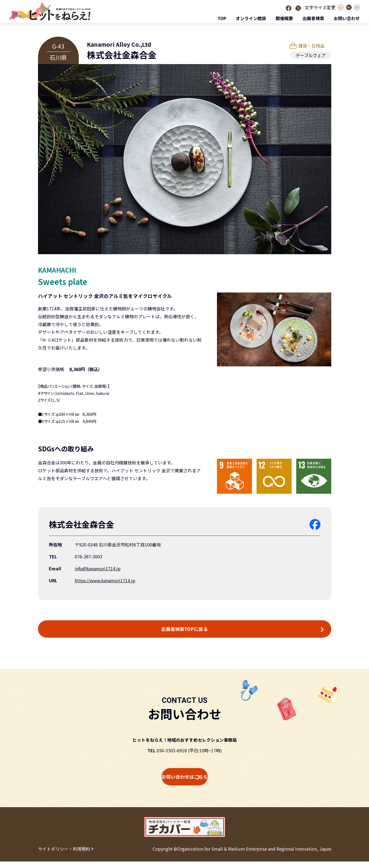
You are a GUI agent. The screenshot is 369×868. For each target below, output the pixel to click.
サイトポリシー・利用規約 (64, 855)
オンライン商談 (251, 18)
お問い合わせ (347, 18)
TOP (222, 18)
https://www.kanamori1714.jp (105, 580)
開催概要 (284, 18)
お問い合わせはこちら (185, 782)
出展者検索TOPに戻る (185, 631)
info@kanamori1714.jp (98, 568)
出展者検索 (313, 18)
